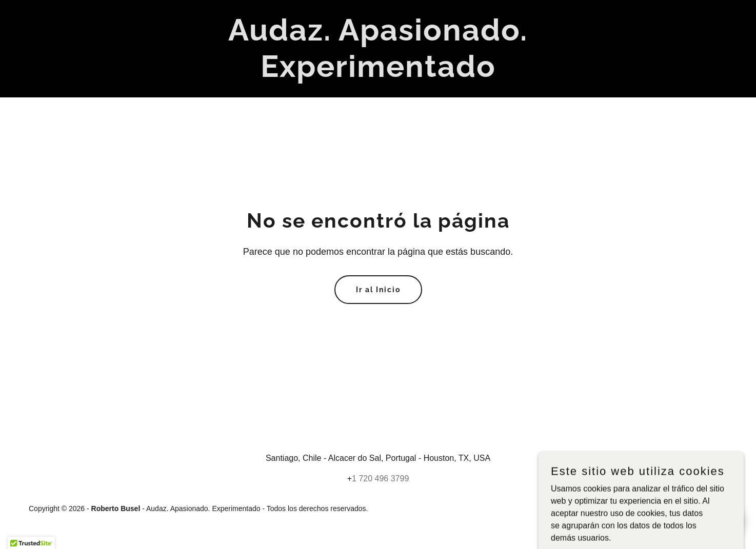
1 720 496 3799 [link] (380, 479)
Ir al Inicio (378, 290)
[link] (378, 74)
